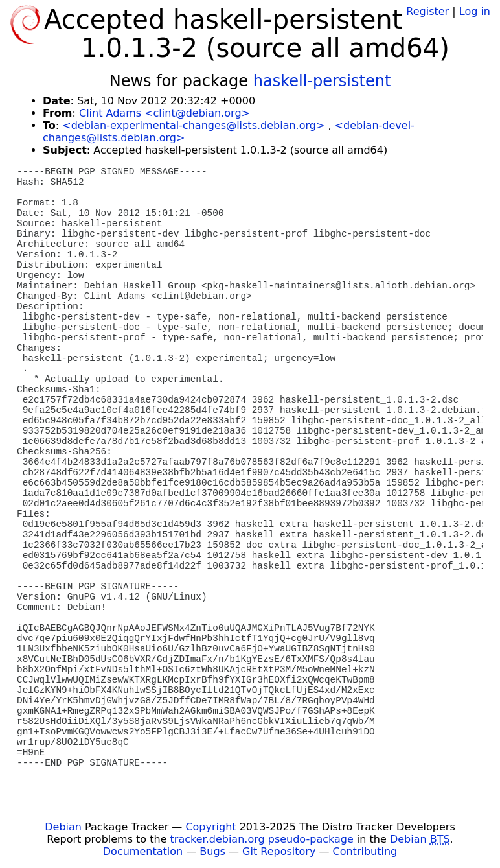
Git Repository (279, 851)
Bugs (212, 851)
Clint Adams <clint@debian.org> (165, 113)
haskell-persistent (322, 81)
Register (427, 11)
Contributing (365, 851)
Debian (63, 827)
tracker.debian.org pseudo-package (262, 839)
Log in (475, 11)
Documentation (143, 851)
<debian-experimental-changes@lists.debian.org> (193, 125)
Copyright (210, 827)
